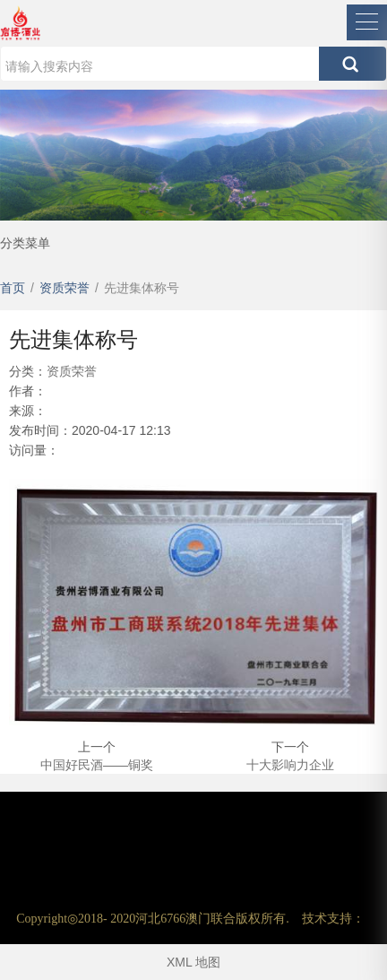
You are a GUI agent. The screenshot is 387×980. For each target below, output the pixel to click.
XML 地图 (193, 962)
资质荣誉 (72, 371)
